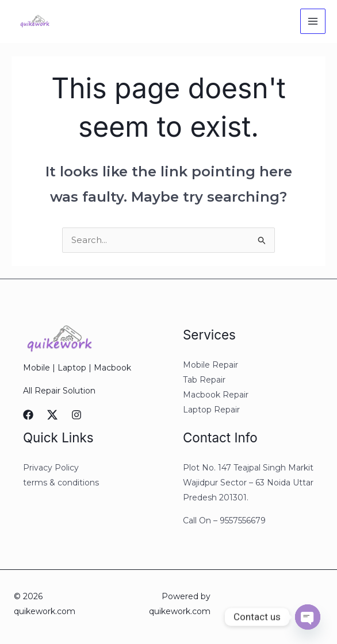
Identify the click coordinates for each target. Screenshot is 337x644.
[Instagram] (76, 415)
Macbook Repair (216, 395)
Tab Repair (204, 380)
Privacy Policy (51, 468)
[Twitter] (52, 415)
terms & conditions (61, 483)
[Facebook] (28, 415)
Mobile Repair (210, 365)
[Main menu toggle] (313, 22)
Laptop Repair (211, 410)
